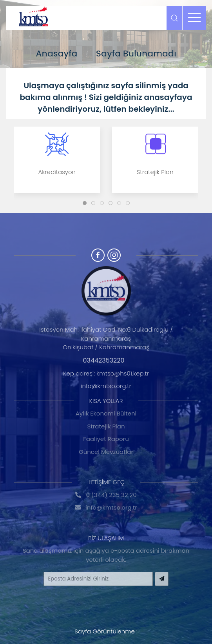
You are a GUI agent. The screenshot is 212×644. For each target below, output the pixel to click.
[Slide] (85, 203)
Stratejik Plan (106, 426)
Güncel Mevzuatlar (106, 452)
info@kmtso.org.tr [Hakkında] (106, 507)
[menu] (194, 18)
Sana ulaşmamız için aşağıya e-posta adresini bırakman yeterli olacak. (106, 555)
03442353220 (103, 360)
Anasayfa (56, 54)
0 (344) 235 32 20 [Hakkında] (106, 495)
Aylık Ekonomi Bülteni (106, 413)
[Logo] (33, 18)
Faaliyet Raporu (106, 439)
